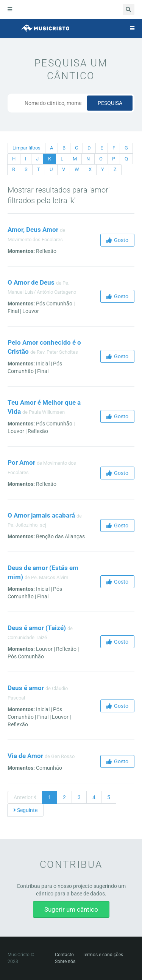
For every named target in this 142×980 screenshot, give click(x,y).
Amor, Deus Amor (33, 230)
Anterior (25, 797)
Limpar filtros (27, 148)
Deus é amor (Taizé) (37, 628)
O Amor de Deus (31, 282)
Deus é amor (26, 688)
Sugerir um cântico (71, 909)
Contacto (64, 955)
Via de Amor (25, 756)
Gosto (117, 240)
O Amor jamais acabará (41, 515)
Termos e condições (103, 955)
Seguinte (25, 810)
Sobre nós (65, 962)
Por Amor (21, 462)
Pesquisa (110, 103)
